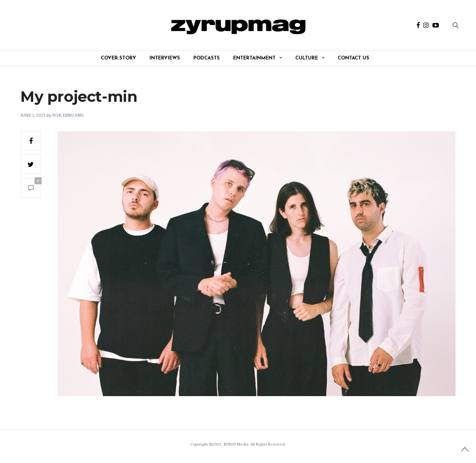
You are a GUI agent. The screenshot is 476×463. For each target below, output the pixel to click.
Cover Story (118, 58)
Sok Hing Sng (68, 115)
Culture (307, 58)
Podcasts (207, 58)
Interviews (165, 58)
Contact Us (353, 58)
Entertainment (254, 58)
